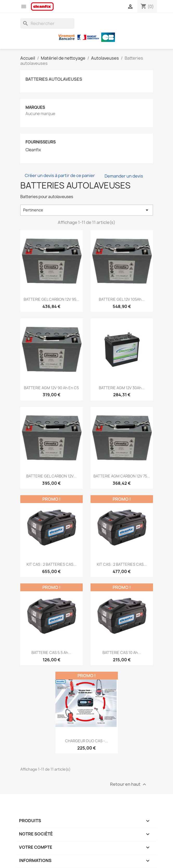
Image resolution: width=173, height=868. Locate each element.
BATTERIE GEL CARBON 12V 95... (52, 299)
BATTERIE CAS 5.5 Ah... (51, 653)
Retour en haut (129, 785)
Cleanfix (33, 150)
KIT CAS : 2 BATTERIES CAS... (52, 564)
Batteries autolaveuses (54, 79)
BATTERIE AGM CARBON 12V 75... (122, 476)
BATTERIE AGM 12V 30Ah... (122, 388)
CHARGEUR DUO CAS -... (86, 741)
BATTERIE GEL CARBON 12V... (51, 476)
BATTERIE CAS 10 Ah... (122, 653)
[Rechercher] (47, 23)
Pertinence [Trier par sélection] (87, 210)
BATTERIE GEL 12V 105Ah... (122, 299)
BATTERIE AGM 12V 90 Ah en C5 (51, 388)
